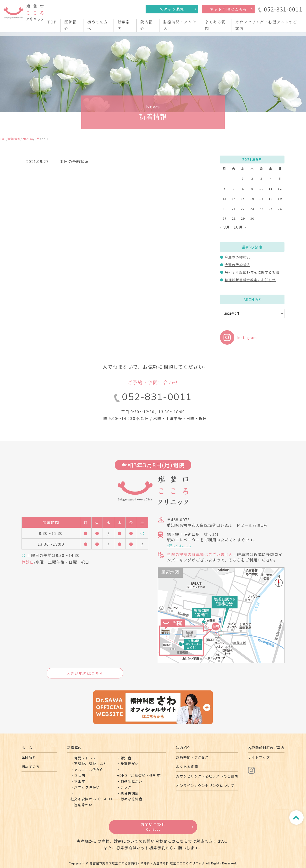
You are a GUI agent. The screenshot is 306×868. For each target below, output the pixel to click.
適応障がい (83, 805)
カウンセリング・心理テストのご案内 (207, 776)
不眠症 (80, 781)
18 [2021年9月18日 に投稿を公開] (271, 199)
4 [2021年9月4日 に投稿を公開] (271, 178)
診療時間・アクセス (192, 757)
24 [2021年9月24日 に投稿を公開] (261, 209)
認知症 (126, 758)
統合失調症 (130, 793)
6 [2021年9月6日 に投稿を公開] (224, 188)
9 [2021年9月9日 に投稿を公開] (252, 188)
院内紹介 (183, 748)
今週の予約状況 (238, 257)
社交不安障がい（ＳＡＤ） (92, 799)
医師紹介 (29, 757)
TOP (52, 22)
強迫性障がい (131, 781)
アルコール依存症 (89, 770)
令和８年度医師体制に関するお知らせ (256, 272)
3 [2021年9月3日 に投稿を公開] (261, 178)
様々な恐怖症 (131, 799)
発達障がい (130, 764)
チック (126, 787)
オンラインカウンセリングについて (205, 785)
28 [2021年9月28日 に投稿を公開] (234, 218)
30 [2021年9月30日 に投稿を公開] (252, 218)
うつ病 (80, 775)
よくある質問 (187, 767)
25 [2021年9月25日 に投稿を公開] (271, 209)
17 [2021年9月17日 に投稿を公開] (261, 199)
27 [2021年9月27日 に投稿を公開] (225, 218)
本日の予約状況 (74, 161)
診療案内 (74, 748)
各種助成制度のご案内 (266, 748)
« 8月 (225, 227)
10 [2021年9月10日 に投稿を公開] (261, 188)
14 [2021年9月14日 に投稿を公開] (234, 199)
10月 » (240, 227)
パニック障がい (87, 787)
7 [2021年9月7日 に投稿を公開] (234, 188)
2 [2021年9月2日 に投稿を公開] (252, 178)
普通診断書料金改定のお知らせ (250, 280)
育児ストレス (85, 758)
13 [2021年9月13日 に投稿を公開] (225, 199)
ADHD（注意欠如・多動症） (140, 775)
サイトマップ (259, 757)
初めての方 (31, 767)
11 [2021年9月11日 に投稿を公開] (271, 188)
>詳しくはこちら (179, 546)
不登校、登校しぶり (91, 764)
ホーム (27, 748)
